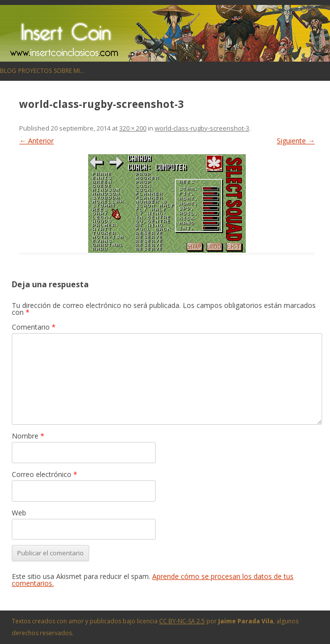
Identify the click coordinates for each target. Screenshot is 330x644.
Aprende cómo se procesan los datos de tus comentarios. (153, 580)
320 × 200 (133, 128)
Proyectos (35, 71)
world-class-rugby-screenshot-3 (202, 128)
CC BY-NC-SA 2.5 (182, 621)
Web (19, 513)
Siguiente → (296, 141)
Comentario (34, 327)
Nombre (28, 436)
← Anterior (36, 141)
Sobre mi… (69, 71)
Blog (8, 71)
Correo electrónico (45, 474)
